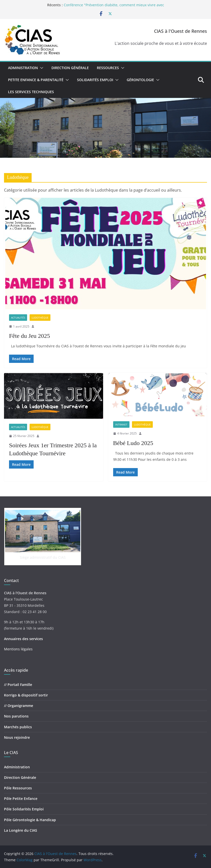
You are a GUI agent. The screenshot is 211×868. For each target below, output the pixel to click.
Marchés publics (18, 727)
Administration (23, 68)
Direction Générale (70, 68)
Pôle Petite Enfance (21, 799)
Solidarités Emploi (95, 80)
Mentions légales (18, 649)
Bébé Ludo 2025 (133, 443)
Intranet (121, 424)
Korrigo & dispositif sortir (26, 695)
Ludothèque (40, 318)
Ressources (108, 68)
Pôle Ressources (18, 788)
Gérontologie (140, 80)
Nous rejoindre (17, 737)
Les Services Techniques (31, 92)
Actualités (18, 318)
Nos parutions (16, 716)
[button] (41, 68)
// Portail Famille (18, 685)
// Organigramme (19, 706)
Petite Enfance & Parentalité (36, 80)
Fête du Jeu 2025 (29, 336)
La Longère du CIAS (21, 830)
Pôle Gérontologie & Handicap (30, 820)
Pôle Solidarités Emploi (24, 809)
